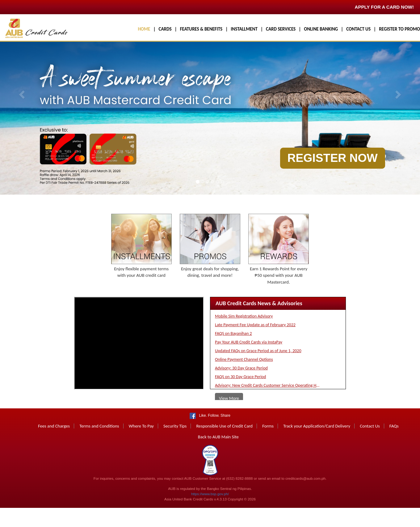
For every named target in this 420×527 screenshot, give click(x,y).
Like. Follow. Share (214, 436)
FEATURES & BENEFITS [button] (201, 29)
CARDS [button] (165, 29)
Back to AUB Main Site (218, 457)
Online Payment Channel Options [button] (244, 379)
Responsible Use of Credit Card (224, 446)
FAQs (394, 446)
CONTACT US (358, 29)
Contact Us (370, 446)
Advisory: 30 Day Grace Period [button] (241, 388)
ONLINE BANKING (321, 29)
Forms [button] (268, 446)
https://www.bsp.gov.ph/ (210, 514)
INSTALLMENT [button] (244, 29)
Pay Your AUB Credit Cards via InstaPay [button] (249, 362)
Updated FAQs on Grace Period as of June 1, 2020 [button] (258, 371)
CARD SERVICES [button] (281, 29)
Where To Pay (141, 446)
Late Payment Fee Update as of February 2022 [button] (255, 345)
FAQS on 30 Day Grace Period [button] (240, 397)
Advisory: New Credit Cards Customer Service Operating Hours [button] (267, 405)
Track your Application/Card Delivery (317, 446)
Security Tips (175, 446)
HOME (144, 29)
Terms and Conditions (99, 446)
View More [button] (229, 418)
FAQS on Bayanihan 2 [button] (233, 354)
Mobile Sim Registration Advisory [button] (244, 336)
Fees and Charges (54, 446)
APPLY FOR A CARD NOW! (384, 7)
